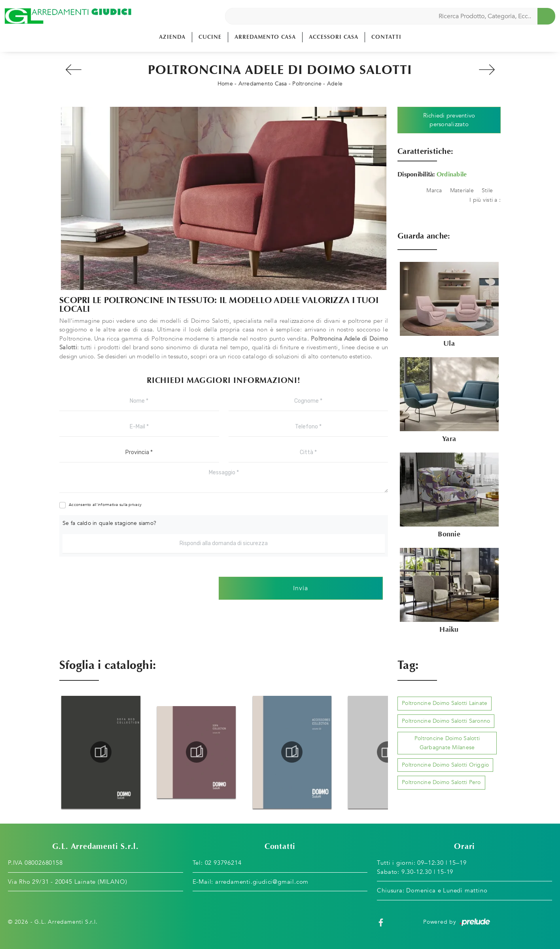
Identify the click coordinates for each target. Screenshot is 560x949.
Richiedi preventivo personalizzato (449, 120)
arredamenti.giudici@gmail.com (262, 882)
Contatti (386, 37)
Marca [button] (434, 190)
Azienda (172, 37)
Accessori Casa (334, 37)
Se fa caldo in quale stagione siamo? (109, 523)
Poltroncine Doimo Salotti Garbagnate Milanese (447, 743)
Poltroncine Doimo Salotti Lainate (445, 703)
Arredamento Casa (265, 37)
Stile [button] (487, 190)
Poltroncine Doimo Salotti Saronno (446, 721)
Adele (335, 84)
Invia (301, 588)
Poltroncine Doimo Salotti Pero (441, 782)
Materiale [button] (462, 190)
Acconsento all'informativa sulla (105, 505)
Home (225, 84)
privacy (135, 505)
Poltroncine (307, 84)
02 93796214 (223, 863)
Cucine (210, 37)
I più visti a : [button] (485, 200)
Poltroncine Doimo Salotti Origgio (445, 765)
